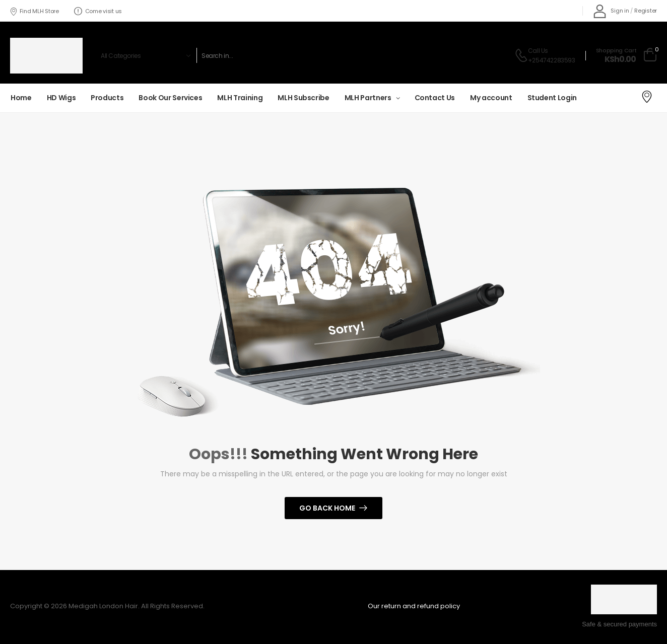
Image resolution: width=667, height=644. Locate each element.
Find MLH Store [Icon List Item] (34, 11)
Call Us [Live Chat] (538, 51)
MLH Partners (368, 98)
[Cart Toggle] (626, 55)
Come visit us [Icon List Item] (98, 11)
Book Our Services (170, 98)
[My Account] (611, 11)
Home (21, 98)
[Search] (338, 55)
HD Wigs (61, 98)
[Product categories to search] (144, 55)
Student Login (552, 98)
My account (491, 98)
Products (107, 98)
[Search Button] (489, 55)
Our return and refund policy (414, 606)
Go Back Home (327, 508)
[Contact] (521, 55)
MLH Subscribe (303, 98)
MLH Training (240, 98)
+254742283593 (552, 60)
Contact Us (435, 98)
